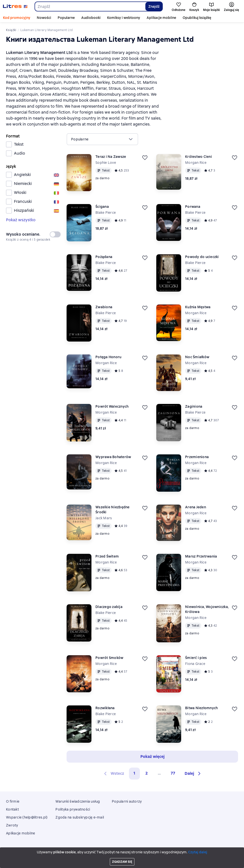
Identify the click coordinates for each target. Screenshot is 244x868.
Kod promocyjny (17, 18)
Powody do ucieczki (202, 257)
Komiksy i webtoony (124, 18)
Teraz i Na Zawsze (111, 157)
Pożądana (104, 257)
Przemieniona (197, 457)
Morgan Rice (196, 163)
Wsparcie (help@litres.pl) (27, 817)
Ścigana (102, 207)
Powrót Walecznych (112, 406)
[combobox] (90, 6)
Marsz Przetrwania (201, 556)
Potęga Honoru (108, 357)
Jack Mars (104, 518)
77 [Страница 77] (173, 773)
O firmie (13, 801)
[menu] (102, 139)
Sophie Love (106, 163)
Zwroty (12, 825)
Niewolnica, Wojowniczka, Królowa (207, 609)
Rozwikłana (105, 708)
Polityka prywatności (73, 809)
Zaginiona (194, 406)
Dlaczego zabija (109, 607)
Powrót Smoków (109, 658)
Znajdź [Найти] (154, 6)
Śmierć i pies (196, 658)
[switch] (55, 234)
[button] (193, 774)
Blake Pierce (106, 213)
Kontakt (12, 809)
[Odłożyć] (145, 158)
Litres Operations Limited (122, 850)
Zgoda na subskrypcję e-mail (80, 817)
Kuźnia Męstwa (198, 307)
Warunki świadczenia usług (78, 801)
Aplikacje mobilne (161, 18)
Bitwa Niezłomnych (201, 708)
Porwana (193, 207)
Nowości (44, 18)
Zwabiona (104, 307)
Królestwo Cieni (199, 157)
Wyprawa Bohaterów (113, 457)
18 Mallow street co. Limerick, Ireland (122, 855)
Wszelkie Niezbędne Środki (113, 510)
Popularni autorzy (127, 801)
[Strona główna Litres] (15, 6)
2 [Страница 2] (147, 773)
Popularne (66, 18)
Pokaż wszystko (21, 220)
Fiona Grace (195, 664)
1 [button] (134, 773)
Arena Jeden (196, 507)
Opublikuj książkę (197, 18)
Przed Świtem (107, 556)
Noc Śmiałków (197, 357)
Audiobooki (91, 18)
